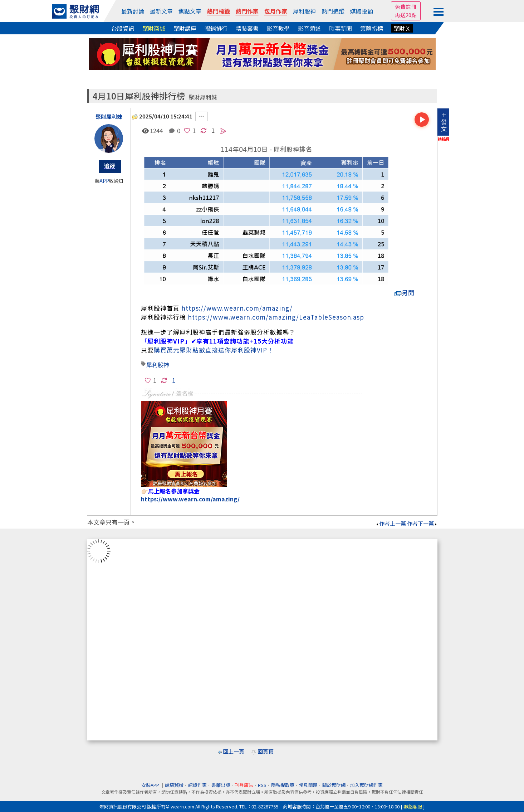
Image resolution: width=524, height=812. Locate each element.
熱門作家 (247, 11)
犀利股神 (304, 11)
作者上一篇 (391, 523)
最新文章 (161, 11)
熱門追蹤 (333, 11)
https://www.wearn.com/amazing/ (237, 308)
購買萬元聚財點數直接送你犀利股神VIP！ (214, 350)
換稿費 (444, 139)
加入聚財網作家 (366, 785)
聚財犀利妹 (203, 97)
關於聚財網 (334, 785)
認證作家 (197, 785)
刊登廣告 (244, 785)
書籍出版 (221, 785)
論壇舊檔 (174, 785)
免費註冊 (406, 7)
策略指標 (372, 28)
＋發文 (444, 122)
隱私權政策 (283, 785)
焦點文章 (190, 11)
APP (104, 181)
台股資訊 (123, 28)
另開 (405, 293)
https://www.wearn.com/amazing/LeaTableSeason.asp (276, 317)
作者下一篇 (422, 523)
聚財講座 (185, 28)
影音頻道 (309, 28)
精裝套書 (247, 28)
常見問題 (308, 785)
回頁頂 (266, 751)
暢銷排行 (216, 28)
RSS (262, 785)
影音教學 (278, 28)
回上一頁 (234, 751)
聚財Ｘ (402, 28)
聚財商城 (154, 28)
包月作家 (276, 11)
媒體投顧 (362, 11)
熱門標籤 (219, 11)
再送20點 (406, 15)
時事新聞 (341, 28)
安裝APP (151, 785)
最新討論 (133, 11)
